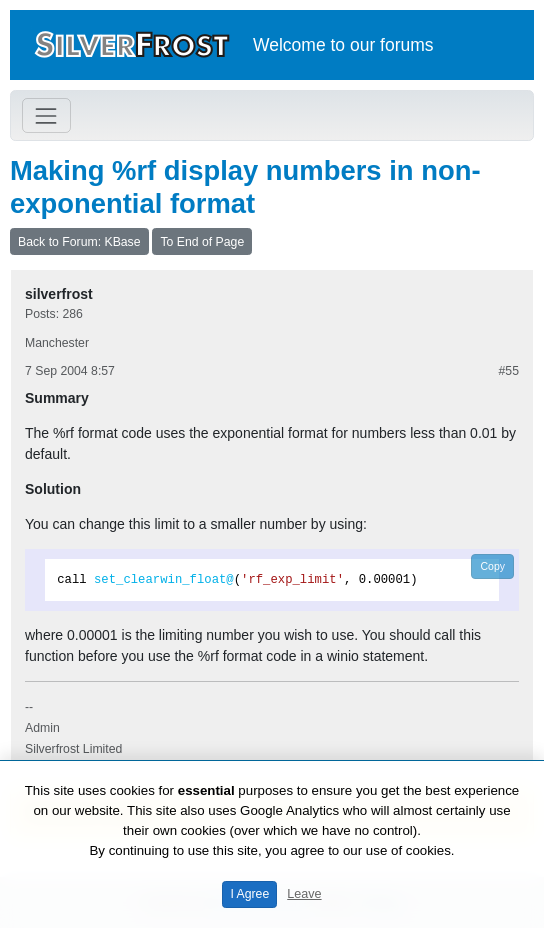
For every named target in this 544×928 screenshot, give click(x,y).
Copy (492, 566)
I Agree (249, 894)
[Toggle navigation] (46, 115)
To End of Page (202, 242)
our (362, 45)
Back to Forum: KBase (79, 242)
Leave (304, 894)
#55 (509, 371)
